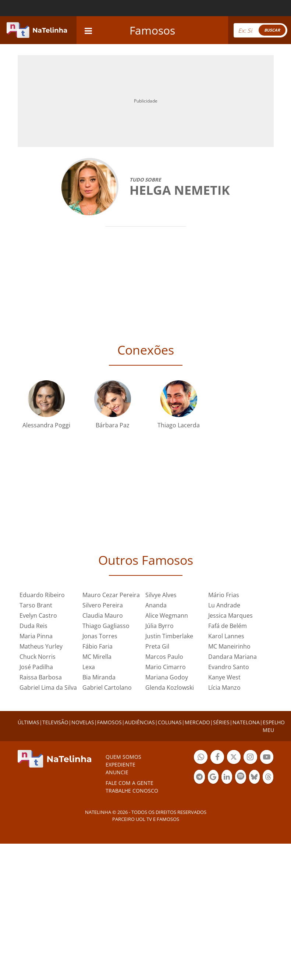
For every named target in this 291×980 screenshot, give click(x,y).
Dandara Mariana (233, 657)
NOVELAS (83, 722)
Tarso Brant (36, 605)
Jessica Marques (230, 615)
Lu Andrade (224, 605)
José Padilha (36, 667)
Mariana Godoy (167, 677)
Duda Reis (33, 626)
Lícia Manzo (224, 688)
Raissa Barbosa (41, 677)
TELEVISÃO (55, 722)
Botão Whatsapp (201, 758)
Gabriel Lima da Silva (48, 688)
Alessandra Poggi (46, 425)
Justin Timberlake (169, 636)
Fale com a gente (129, 783)
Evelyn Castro (38, 615)
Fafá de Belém (228, 626)
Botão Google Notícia (213, 778)
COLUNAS (170, 722)
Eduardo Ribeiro (42, 595)
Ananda (156, 605)
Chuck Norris (38, 657)
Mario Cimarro (166, 667)
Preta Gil (157, 646)
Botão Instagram (250, 758)
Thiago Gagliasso (106, 626)
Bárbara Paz (113, 425)
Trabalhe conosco (132, 791)
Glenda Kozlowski (170, 688)
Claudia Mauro (103, 615)
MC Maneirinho (229, 646)
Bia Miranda (99, 677)
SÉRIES (221, 722)
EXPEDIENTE (120, 764)
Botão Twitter (234, 758)
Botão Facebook (217, 758)
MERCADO (197, 722)
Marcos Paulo (164, 657)
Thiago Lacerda (179, 425)
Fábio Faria (97, 646)
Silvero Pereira (103, 605)
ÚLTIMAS (29, 722)
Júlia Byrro (159, 626)
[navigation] (88, 30)
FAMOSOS (109, 722)
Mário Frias (224, 595)
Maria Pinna (36, 636)
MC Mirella (97, 657)
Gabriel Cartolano (107, 688)
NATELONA (246, 722)
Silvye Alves (161, 595)
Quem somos (123, 757)
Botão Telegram (199, 778)
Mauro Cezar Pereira (111, 595)
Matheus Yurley (41, 646)
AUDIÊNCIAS (140, 722)
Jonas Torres (100, 636)
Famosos (152, 30)
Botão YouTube (267, 758)
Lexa (89, 667)
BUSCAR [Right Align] (272, 30)
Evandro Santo (229, 667)
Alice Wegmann (167, 615)
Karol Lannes (226, 636)
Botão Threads (268, 778)
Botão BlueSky (254, 778)
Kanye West (224, 677)
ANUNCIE (117, 772)
